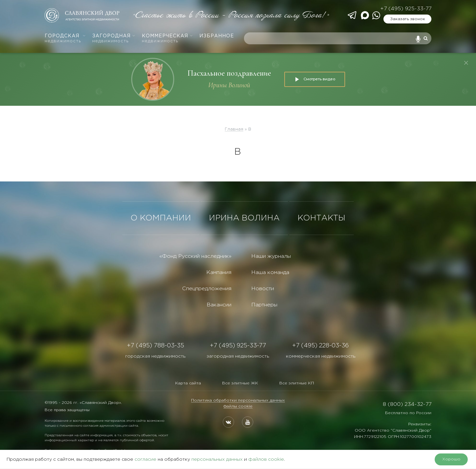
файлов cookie (266, 459)
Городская (65, 39)
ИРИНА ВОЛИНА (244, 218)
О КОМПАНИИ (161, 218)
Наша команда (270, 273)
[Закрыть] (466, 63)
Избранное (217, 36)
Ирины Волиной (229, 85)
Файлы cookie (238, 406)
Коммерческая (167, 39)
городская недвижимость (155, 356)
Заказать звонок (408, 19)
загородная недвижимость (238, 356)
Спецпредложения (207, 289)
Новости (263, 289)
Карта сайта (188, 383)
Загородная (114, 39)
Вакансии (219, 305)
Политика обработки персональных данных (238, 400)
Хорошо (451, 459)
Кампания (219, 273)
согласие (145, 459)
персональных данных (217, 459)
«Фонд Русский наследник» (195, 256)
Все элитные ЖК (240, 383)
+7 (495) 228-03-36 (320, 346)
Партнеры (264, 305)
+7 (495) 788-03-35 (156, 346)
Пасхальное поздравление (229, 73)
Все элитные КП (297, 383)
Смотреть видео (315, 79)
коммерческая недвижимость (321, 356)
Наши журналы (271, 256)
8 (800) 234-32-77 (407, 404)
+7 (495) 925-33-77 (406, 9)
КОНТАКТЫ (321, 218)
